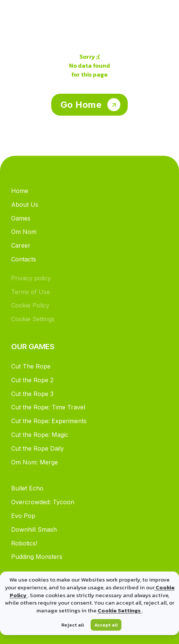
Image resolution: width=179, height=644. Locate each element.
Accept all (106, 625)
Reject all (73, 625)
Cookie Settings (120, 610)
